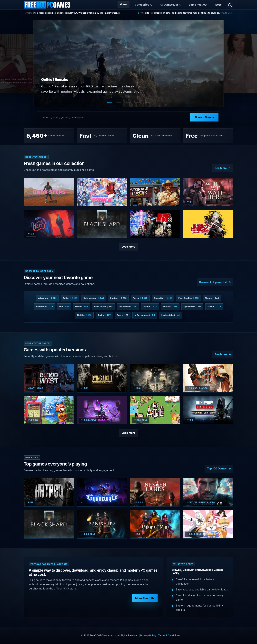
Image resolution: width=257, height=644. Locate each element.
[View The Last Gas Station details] (49, 410)
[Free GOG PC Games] (47, 5)
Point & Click (103, 307)
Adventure (47, 298)
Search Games (204, 117)
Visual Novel (128, 307)
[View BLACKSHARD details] (102, 224)
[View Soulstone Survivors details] (102, 410)
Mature (150, 307)
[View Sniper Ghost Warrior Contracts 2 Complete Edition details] (208, 410)
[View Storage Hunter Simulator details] (155, 192)
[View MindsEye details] (208, 492)
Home (123, 4)
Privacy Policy (148, 635)
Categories (142, 5)
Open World (192, 307)
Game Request (198, 5)
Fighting (84, 315)
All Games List (169, 5)
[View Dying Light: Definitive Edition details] (102, 378)
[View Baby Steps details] (49, 192)
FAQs (218, 5)
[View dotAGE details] (155, 410)
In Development (145, 315)
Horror (82, 307)
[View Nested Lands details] (155, 492)
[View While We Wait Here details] (208, 192)
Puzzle (140, 298)
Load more (129, 247)
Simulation (163, 298)
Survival (170, 307)
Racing (104, 315)
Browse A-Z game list (213, 282)
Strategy (118, 298)
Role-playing (94, 298)
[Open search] (230, 5)
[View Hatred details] (49, 492)
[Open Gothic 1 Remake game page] (128, 64)
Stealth (214, 307)
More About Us (145, 598)
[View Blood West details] (49, 378)
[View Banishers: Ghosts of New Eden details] (102, 524)
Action (70, 298)
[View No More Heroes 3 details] (155, 224)
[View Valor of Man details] (155, 524)
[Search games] (114, 117)
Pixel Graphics (188, 298)
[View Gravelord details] (102, 492)
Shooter (212, 298)
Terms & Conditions (169, 635)
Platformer (44, 307)
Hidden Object (170, 315)
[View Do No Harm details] (49, 224)
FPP (64, 307)
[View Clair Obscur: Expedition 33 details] (155, 378)
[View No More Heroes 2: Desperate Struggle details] (208, 224)
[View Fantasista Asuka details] (102, 192)
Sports (123, 315)
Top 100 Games (217, 468)
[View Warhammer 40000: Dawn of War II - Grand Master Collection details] (208, 378)
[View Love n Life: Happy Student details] (208, 524)
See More (221, 168)
